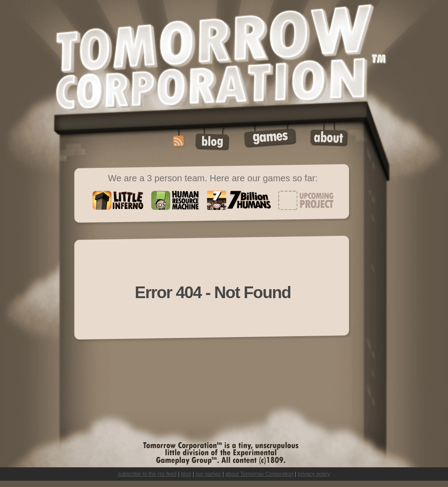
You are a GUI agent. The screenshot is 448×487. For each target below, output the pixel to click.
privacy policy (314, 474)
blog (186, 474)
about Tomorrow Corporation (259, 474)
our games (208, 474)
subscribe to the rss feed (147, 474)
